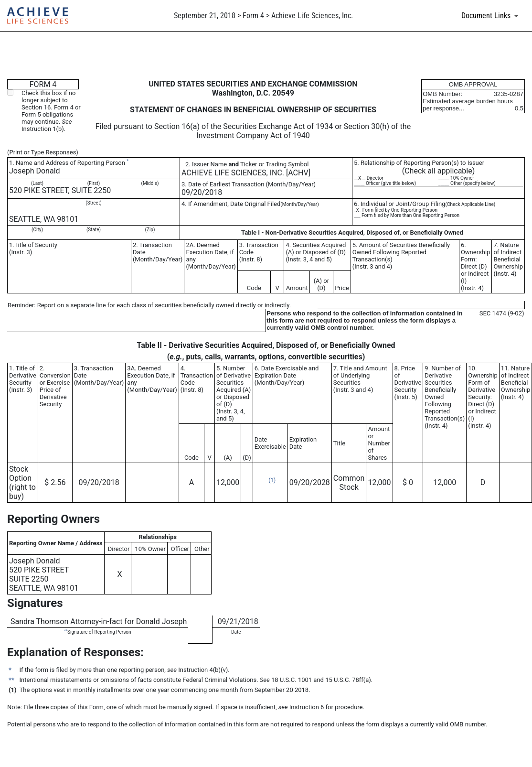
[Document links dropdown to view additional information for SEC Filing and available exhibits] (492, 16)
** (66, 631)
